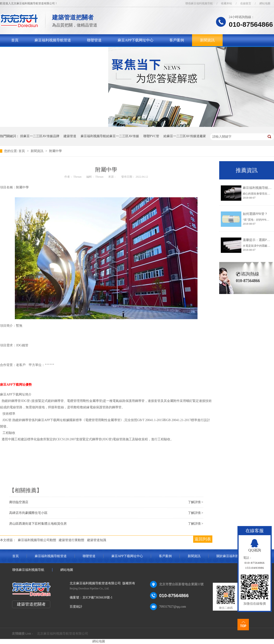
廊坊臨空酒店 (19, 502)
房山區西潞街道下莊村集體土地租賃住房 (38, 524)
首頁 (15, 40)
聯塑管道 (94, 40)
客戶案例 (177, 40)
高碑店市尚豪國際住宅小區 (28, 513)
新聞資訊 (207, 40)
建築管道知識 (97, 540)
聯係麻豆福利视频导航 (199, 3)
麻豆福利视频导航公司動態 (37, 540)
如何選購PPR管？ (255, 214)
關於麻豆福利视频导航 (29, 52)
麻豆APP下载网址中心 (136, 40)
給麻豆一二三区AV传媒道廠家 (185, 136)
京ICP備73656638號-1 (97, 597)
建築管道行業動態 (71, 540)
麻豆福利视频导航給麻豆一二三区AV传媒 (110, 136)
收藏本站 (227, 3)
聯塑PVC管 (151, 136)
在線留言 (246, 3)
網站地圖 (265, 3)
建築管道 (70, 136)
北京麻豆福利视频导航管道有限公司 (63, 634)
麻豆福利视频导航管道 (53, 40)
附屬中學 (55, 151)
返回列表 (203, 539)
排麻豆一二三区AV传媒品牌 (40, 136)
